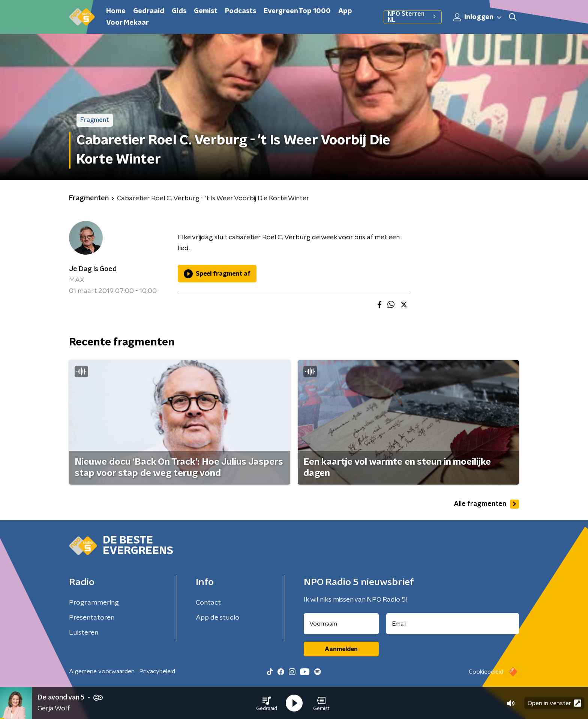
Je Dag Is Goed (93, 269)
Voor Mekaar (127, 23)
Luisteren (84, 633)
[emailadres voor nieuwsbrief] (453, 624)
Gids (179, 11)
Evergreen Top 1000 (297, 11)
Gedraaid (149, 11)
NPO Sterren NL (413, 17)
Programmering (94, 603)
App (345, 11)
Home (116, 11)
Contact (208, 603)
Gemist (206, 11)
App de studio (217, 618)
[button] (267, 703)
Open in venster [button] (554, 703)
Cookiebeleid (486, 672)
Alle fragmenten (486, 504)
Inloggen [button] (478, 17)
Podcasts (241, 11)
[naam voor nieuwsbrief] (341, 624)
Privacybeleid (157, 671)
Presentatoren (92, 618)
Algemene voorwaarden (102, 671)
